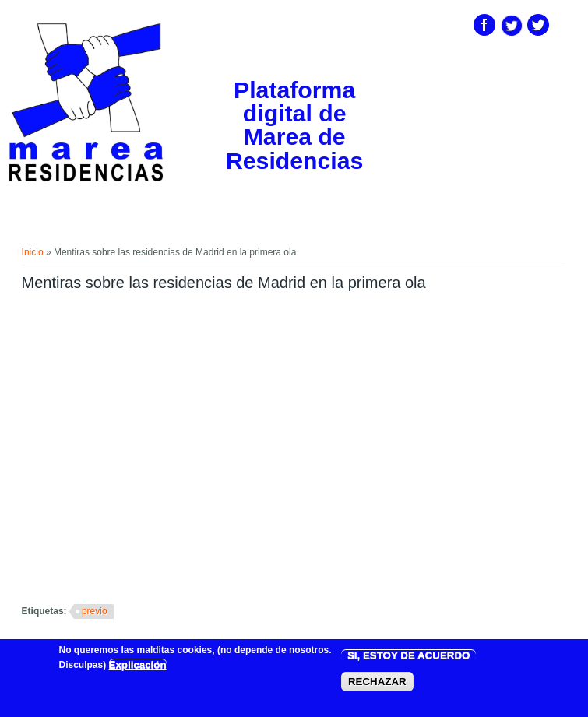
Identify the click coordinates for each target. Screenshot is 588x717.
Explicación (138, 664)
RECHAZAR (377, 682)
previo (95, 611)
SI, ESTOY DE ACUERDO (409, 655)
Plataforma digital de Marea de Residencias (294, 126)
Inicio (33, 252)
